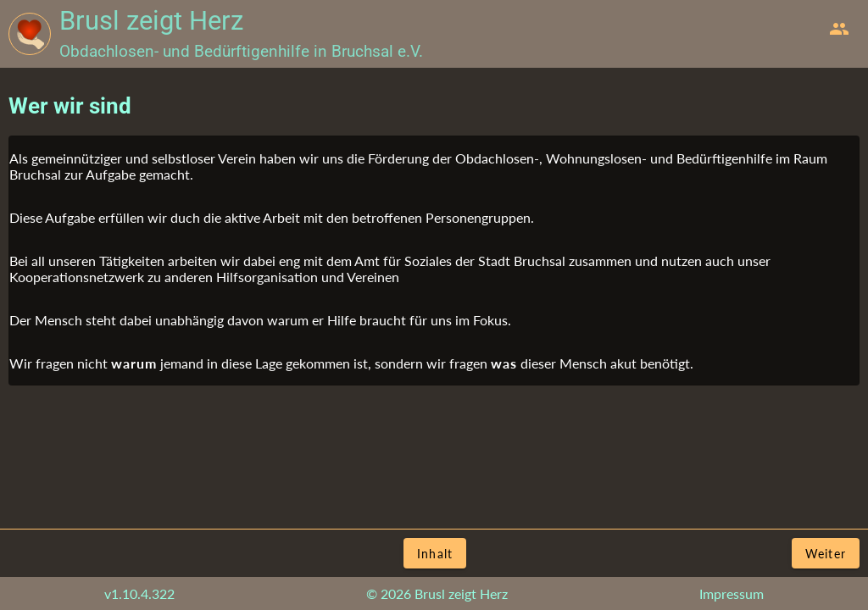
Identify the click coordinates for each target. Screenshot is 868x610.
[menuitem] (839, 29)
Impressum (732, 593)
